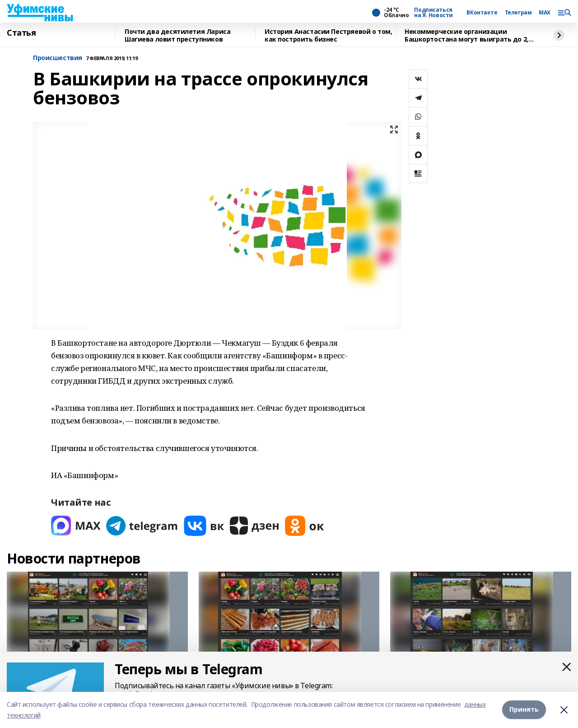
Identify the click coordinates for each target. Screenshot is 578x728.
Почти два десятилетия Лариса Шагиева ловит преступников (177, 35)
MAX (545, 13)
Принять (524, 710)
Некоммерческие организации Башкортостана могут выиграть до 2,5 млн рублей (468, 35)
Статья (21, 33)
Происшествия (58, 58)
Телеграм (518, 13)
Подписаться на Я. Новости (433, 13)
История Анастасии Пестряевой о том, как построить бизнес (328, 35)
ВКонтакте (482, 13)
